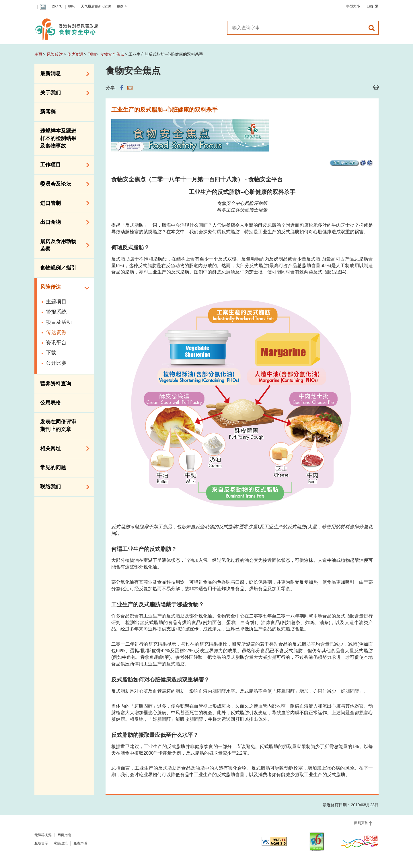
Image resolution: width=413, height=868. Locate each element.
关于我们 (63, 93)
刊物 (92, 54)
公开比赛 (56, 363)
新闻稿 (48, 112)
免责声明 (80, 843)
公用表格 (50, 403)
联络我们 (63, 487)
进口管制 (63, 203)
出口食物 (63, 222)
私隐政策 (61, 843)
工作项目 (63, 165)
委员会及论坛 (63, 184)
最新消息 (63, 74)
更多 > (122, 6)
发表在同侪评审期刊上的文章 (58, 426)
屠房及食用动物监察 (63, 245)
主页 (38, 54)
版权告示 (41, 843)
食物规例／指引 (58, 268)
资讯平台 (56, 343)
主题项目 (56, 302)
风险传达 (55, 54)
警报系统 (56, 312)
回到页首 (361, 823)
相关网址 (63, 448)
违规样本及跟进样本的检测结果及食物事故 (58, 138)
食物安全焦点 (112, 54)
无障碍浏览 (43, 835)
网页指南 (64, 835)
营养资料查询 (56, 384)
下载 (51, 353)
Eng (370, 6)
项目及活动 (59, 322)
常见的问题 (53, 467)
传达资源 (75, 54)
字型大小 (353, 6)
